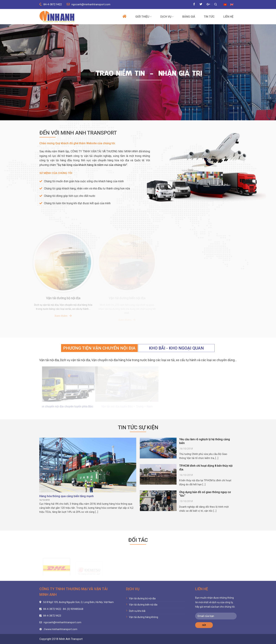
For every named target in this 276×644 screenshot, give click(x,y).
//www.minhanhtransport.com (60, 629)
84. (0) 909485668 (73, 609)
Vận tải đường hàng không (144, 617)
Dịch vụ (167, 17)
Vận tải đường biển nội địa (143, 605)
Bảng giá (189, 17)
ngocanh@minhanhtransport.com (89, 4)
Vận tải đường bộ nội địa (142, 598)
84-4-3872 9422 (51, 4)
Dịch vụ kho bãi (137, 611)
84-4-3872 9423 (52, 616)
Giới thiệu (143, 17)
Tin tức (209, 17)
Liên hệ (228, 17)
